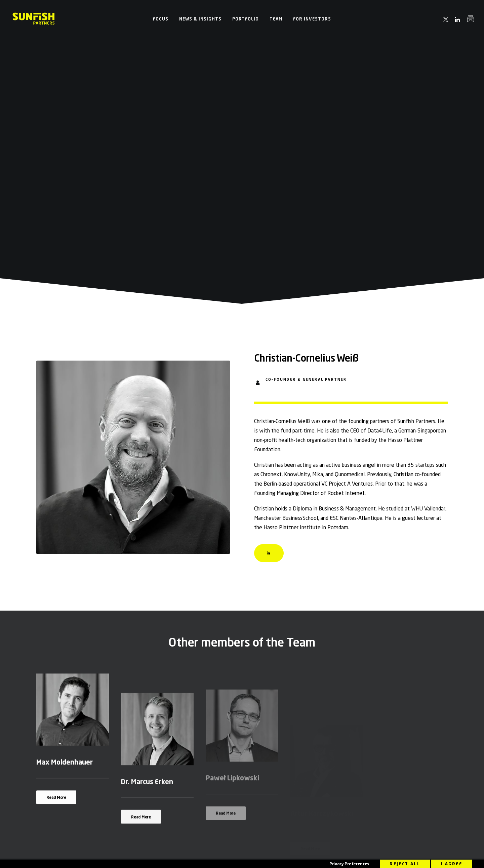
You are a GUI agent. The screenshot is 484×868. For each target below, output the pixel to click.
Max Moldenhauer (65, 552)
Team (276, 19)
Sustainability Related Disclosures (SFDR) (282, 856)
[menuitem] (161, 19)
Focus (161, 19)
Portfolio (246, 19)
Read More (56, 588)
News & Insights (200, 19)
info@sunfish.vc (185, 690)
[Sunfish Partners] (34, 19)
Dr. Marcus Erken (147, 585)
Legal (244, 856)
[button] (446, 19)
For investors (312, 19)
